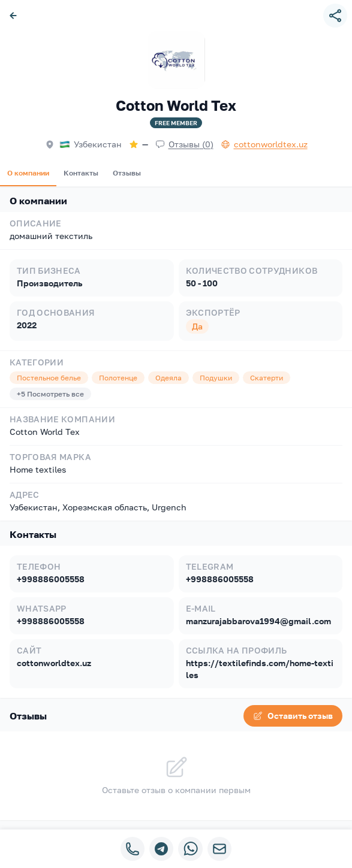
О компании (28, 173)
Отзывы (127, 173)
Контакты (81, 173)
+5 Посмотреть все (50, 394)
